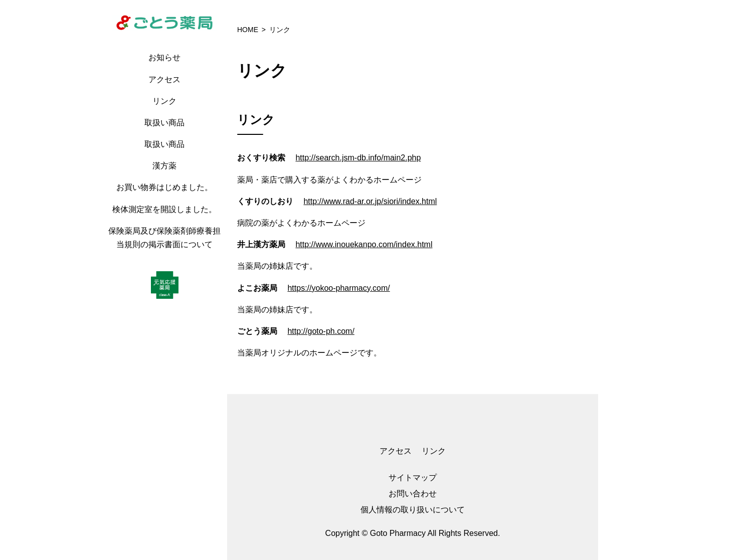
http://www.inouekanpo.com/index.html (364, 244)
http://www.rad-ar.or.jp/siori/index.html (370, 201)
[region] (167, 280)
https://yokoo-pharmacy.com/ (338, 288)
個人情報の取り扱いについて (413, 510)
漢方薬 (164, 166)
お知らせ (164, 57)
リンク (164, 101)
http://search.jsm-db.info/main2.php (358, 158)
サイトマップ (413, 478)
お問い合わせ (413, 494)
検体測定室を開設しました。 (164, 209)
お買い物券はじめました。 (164, 187)
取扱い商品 (164, 123)
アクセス (164, 79)
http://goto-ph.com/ (321, 331)
